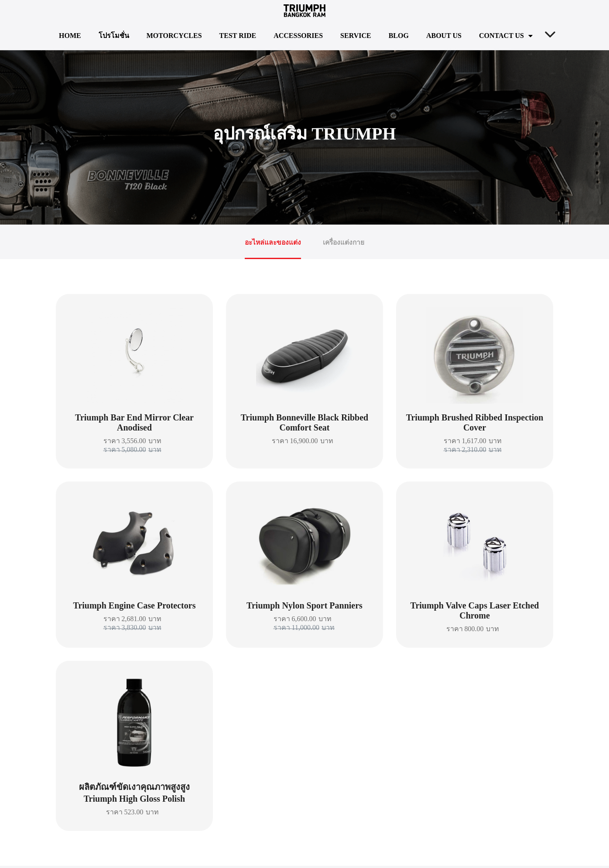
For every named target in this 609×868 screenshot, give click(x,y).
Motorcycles (174, 36)
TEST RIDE (238, 36)
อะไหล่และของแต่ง (272, 243)
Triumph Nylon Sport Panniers (304, 608)
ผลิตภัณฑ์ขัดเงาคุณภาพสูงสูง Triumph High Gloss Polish (134, 795)
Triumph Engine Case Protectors (135, 608)
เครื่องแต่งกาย (345, 243)
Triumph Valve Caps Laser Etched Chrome (475, 613)
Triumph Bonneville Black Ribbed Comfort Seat (304, 425)
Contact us (506, 36)
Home (70, 36)
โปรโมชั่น (114, 36)
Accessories (298, 36)
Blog (399, 36)
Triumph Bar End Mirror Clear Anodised (134, 425)
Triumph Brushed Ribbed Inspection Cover (475, 425)
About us (444, 36)
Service (356, 36)
